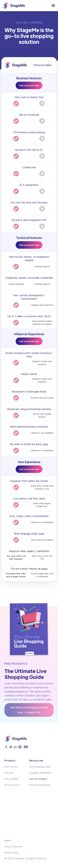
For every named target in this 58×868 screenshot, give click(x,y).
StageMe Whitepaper (40, 775)
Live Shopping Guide (40, 769)
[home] (14, 6)
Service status (12, 787)
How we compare (38, 781)
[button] (53, 6)
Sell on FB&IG (11, 781)
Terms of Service (13, 846)
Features (9, 775)
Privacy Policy (12, 853)
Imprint (8, 840)
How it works (11, 769)
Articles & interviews (40, 787)
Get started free (29, 85)
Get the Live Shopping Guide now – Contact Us (29, 710)
